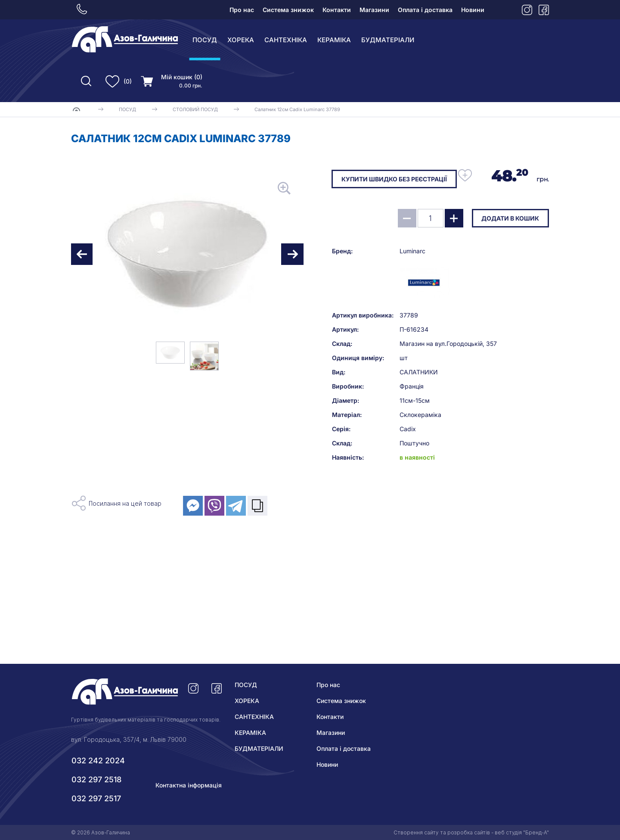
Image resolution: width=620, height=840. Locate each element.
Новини (473, 10)
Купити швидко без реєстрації (395, 179)
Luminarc (412, 285)
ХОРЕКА (241, 40)
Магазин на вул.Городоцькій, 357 (448, 378)
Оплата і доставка (425, 10)
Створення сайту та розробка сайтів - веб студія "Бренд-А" (471, 832)
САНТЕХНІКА (286, 40)
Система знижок (288, 10)
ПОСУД (205, 40)
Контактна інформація (189, 785)
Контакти (337, 10)
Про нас (242, 10)
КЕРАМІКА (334, 40)
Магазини (374, 10)
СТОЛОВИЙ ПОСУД (195, 109)
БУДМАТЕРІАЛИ (388, 40)
